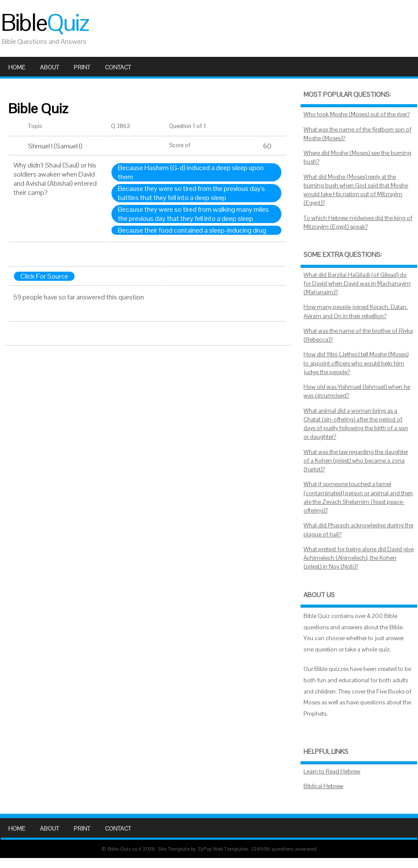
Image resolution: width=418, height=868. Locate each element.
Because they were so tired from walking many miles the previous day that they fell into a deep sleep (193, 214)
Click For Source (44, 276)
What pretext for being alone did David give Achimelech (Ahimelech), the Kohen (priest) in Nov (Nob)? (359, 558)
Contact (118, 67)
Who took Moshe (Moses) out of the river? (357, 114)
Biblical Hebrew (323, 786)
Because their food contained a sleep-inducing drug (192, 230)
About (49, 67)
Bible (45, 23)
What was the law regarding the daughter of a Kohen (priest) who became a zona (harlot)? (356, 461)
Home (17, 67)
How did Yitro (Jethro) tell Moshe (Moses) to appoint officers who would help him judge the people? (356, 363)
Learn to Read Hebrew (332, 771)
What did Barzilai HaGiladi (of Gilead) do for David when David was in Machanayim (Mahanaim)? (357, 284)
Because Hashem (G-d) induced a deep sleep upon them (191, 172)
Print (82, 67)
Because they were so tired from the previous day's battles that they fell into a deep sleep (191, 193)
